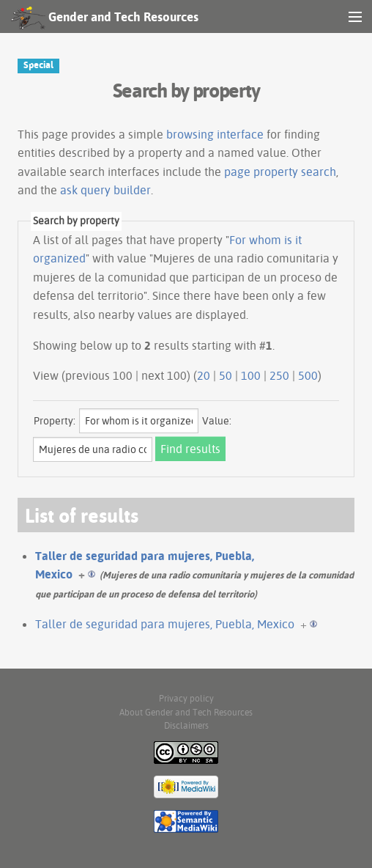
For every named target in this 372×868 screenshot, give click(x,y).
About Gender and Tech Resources (186, 712)
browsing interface (215, 134)
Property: (55, 421)
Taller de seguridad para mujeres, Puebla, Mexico (165, 624)
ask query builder (105, 190)
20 (204, 375)
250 (279, 375)
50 (226, 375)
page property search (280, 172)
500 (308, 375)
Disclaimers (186, 725)
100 (251, 375)
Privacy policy (186, 698)
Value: (217, 421)
